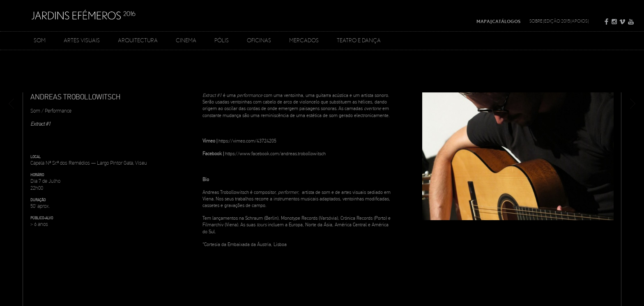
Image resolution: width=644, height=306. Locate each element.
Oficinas (259, 40)
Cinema (186, 40)
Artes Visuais (82, 40)
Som (40, 40)
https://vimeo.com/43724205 (247, 141)
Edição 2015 (557, 21)
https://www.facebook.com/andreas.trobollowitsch (275, 154)
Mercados (304, 40)
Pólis (222, 40)
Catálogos (506, 21)
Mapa (483, 21)
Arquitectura (138, 40)
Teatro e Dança (359, 40)
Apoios (580, 21)
